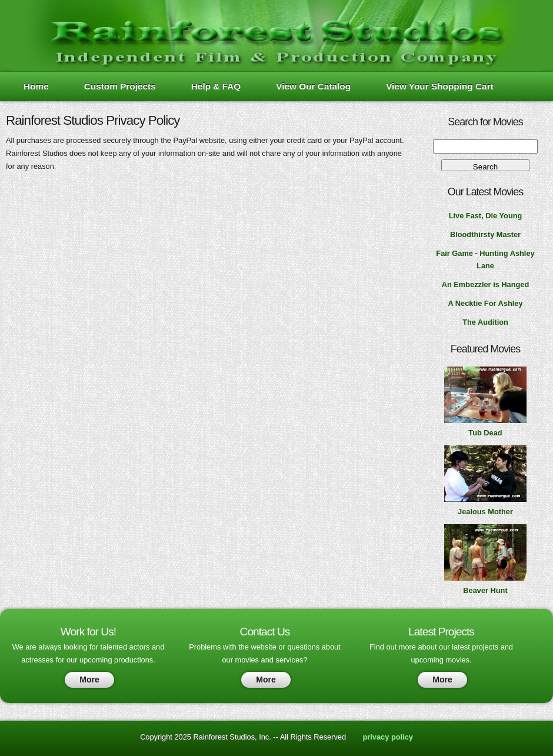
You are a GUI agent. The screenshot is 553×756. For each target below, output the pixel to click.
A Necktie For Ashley (485, 303)
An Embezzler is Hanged (486, 284)
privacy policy (388, 737)
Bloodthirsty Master (485, 234)
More (89, 680)
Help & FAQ (216, 86)
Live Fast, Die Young (486, 216)
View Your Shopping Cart (440, 86)
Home (36, 86)
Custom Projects (120, 86)
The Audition (485, 322)
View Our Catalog (313, 86)
